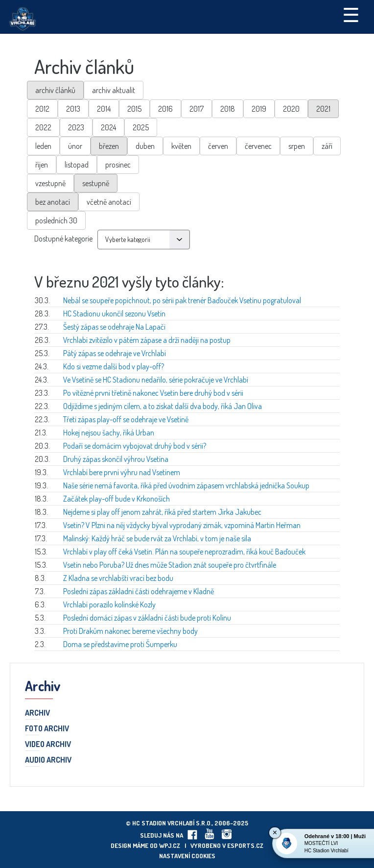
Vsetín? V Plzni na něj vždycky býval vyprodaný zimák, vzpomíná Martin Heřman (182, 525)
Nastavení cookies (187, 856)
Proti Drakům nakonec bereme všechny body (130, 631)
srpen (297, 146)
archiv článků (55, 90)
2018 (228, 109)
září (327, 146)
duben (145, 146)
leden (43, 146)
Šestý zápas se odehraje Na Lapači (114, 327)
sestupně (96, 183)
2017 (197, 109)
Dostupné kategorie (63, 239)
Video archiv (48, 745)
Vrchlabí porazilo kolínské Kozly (109, 604)
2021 (323, 109)
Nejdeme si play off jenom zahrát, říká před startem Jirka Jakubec (162, 512)
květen (181, 146)
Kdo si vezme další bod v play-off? (114, 366)
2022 (43, 127)
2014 (104, 109)
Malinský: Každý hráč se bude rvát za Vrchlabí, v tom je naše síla (157, 538)
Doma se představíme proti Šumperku (120, 644)
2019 (259, 109)
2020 (291, 109)
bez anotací (53, 202)
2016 (165, 109)
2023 (76, 127)
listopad (77, 165)
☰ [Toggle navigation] (351, 14)
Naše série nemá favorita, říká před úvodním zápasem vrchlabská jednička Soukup (186, 485)
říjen (42, 165)
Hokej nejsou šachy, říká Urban (109, 433)
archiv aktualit (114, 90)
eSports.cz (245, 845)
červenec (258, 146)
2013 (73, 109)
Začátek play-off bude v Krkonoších (117, 499)
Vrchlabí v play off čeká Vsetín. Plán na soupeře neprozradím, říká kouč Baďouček (184, 552)
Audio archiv (48, 760)
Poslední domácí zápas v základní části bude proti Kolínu (147, 618)
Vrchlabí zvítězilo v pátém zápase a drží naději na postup (147, 340)
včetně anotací (109, 202)
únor (75, 146)
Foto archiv (47, 729)
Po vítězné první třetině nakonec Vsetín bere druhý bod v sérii (153, 393)
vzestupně (50, 183)
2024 (108, 127)
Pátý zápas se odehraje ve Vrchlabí (115, 353)
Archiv (37, 713)
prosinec (118, 165)
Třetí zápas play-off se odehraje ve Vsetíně (126, 419)
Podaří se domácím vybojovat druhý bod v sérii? (135, 446)
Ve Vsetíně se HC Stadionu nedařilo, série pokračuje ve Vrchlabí (156, 380)
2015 (134, 109)
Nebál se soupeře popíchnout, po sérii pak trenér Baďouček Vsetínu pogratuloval (182, 300)
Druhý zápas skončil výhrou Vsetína (116, 459)
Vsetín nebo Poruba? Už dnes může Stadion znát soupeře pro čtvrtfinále (170, 565)
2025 (141, 127)
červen (218, 146)
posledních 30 (56, 220)
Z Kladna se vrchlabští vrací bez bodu (118, 578)
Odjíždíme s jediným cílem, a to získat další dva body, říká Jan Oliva (163, 406)
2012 (42, 109)
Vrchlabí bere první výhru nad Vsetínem (122, 472)
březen (109, 146)
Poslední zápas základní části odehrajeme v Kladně (139, 591)
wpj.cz (170, 845)
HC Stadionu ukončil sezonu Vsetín (114, 313)
